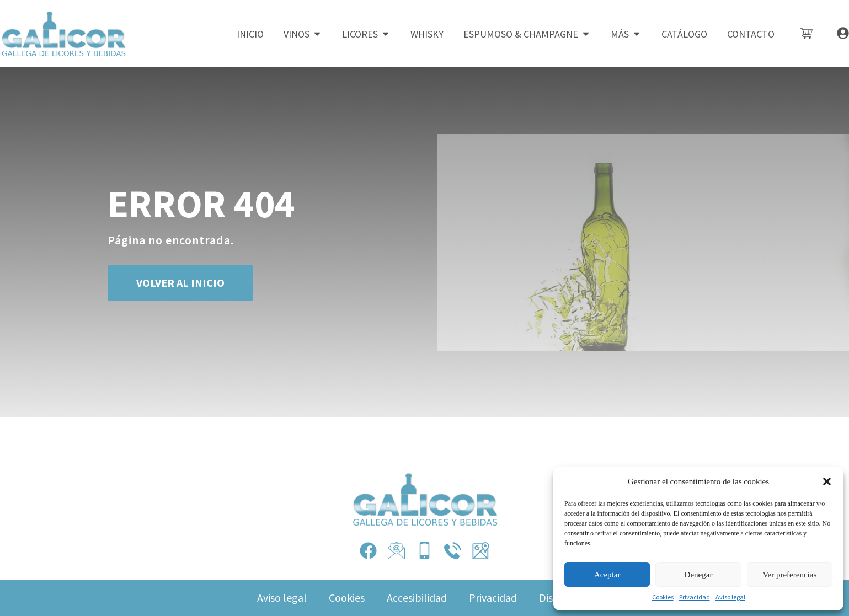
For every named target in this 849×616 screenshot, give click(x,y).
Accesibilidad (417, 598)
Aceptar (607, 575)
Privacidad (695, 597)
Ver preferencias (789, 575)
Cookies (663, 597)
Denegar (699, 575)
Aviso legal (730, 597)
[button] (827, 481)
